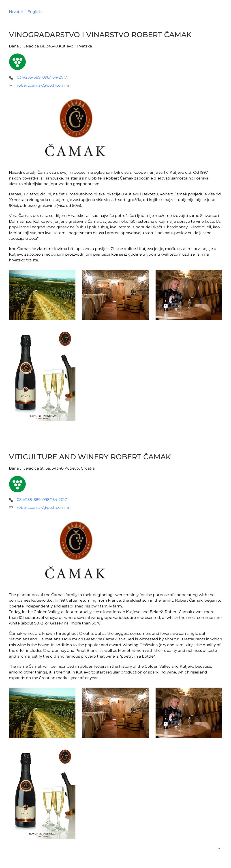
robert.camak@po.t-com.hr (43, 85)
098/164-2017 (55, 77)
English (35, 12)
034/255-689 (29, 77)
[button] (219, 849)
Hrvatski (17, 12)
